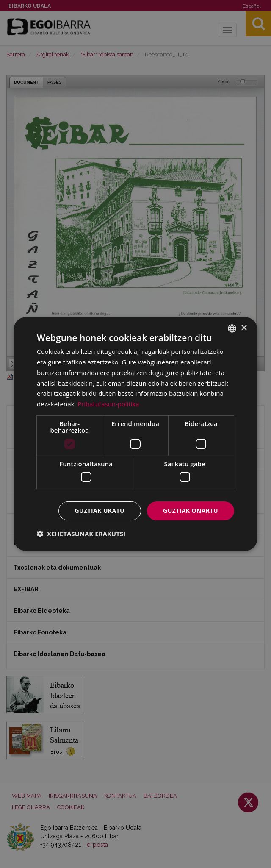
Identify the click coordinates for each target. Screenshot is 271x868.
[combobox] (232, 328)
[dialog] (135, 434)
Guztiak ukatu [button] (100, 511)
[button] (81, 534)
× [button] (244, 328)
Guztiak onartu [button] (191, 511)
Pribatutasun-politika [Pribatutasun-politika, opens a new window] (108, 404)
